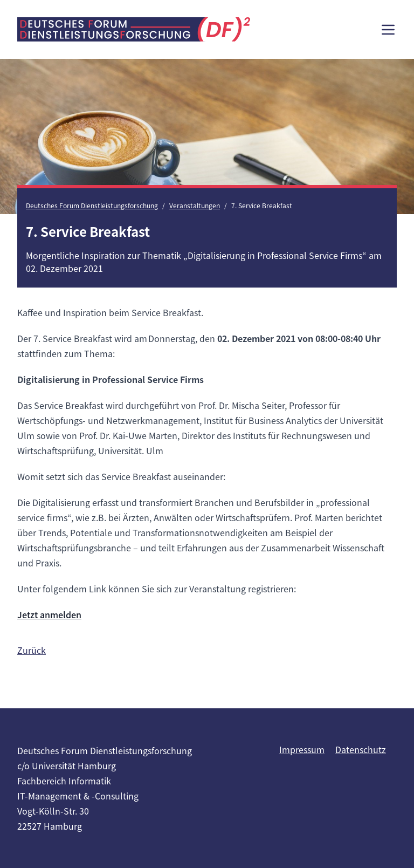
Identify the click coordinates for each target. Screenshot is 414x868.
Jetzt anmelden (49, 614)
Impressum (302, 749)
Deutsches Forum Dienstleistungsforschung (92, 205)
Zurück (32, 650)
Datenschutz (361, 749)
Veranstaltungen (195, 205)
